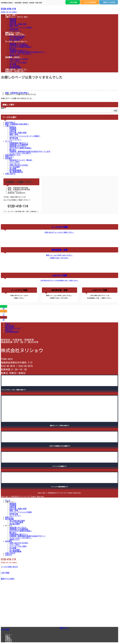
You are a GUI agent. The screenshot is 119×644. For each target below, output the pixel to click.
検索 (3, 108)
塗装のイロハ (15, 55)
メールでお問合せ (90, 2)
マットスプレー (15, 31)
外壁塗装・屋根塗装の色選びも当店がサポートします (30, 151)
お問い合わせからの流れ (19, 59)
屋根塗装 (13, 19)
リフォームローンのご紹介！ (21, 54)
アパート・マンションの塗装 (21, 27)
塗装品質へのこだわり (18, 44)
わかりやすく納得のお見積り (21, 47)
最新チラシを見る (109, 2)
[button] (59, 10)
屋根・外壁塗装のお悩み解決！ (17, 124)
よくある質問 (15, 66)
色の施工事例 (15, 40)
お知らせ (9, 330)
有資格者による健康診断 (19, 45)
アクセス (9, 641)
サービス (9, 141)
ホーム (8, 323)
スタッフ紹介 (15, 61)
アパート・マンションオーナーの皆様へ (25, 136)
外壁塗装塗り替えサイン (19, 50)
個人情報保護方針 (16, 172)
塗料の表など (10, 122)
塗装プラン (9, 157)
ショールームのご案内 (18, 63)
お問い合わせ (10, 174)
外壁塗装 (13, 21)
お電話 (8, 638)
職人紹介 (13, 49)
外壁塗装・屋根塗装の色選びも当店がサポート (27, 52)
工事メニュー (10, 126)
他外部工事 (14, 29)
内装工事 (13, 22)
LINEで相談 (73, 2)
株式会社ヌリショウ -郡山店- (21, 160)
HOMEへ (8, 636)
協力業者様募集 (15, 68)
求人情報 (13, 64)
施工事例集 (9, 327)
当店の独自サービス (13, 155)
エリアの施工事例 (16, 38)
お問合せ (9, 640)
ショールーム (15, 163)
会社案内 (9, 158)
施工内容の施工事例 (17, 36)
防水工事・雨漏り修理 (18, 24)
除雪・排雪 (14, 26)
